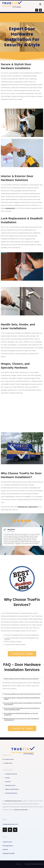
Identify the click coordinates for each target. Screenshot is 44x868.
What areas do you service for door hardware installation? (22, 719)
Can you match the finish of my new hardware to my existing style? (22, 709)
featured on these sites (21, 810)
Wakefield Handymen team (13, 801)
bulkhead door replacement (28, 507)
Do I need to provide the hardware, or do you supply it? (21, 714)
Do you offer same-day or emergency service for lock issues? (23, 704)
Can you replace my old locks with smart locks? (22, 694)
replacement (10, 208)
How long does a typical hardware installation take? (22, 698)
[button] (40, 4)
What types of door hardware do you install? (21, 679)
